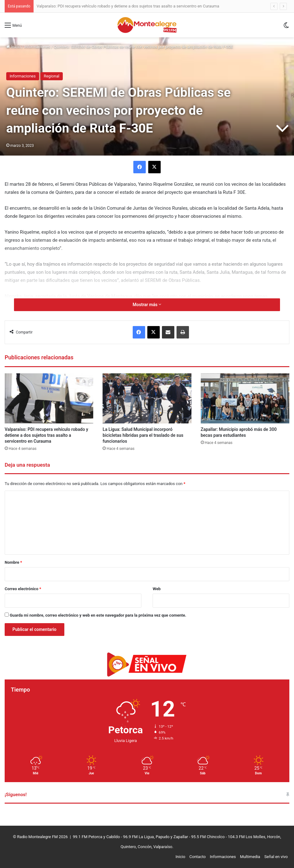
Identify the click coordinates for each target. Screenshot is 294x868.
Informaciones (37, 47)
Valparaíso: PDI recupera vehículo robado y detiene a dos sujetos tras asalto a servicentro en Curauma (128, 6)
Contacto (198, 857)
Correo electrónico (23, 589)
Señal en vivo (276, 857)
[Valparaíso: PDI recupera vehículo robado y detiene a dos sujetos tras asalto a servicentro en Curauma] (49, 398)
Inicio (13, 47)
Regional (52, 76)
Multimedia (250, 857)
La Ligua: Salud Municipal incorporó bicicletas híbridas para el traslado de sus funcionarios (143, 435)
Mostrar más (147, 305)
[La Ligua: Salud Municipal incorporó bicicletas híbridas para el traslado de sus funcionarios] (147, 398)
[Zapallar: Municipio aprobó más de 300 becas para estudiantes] (245, 398)
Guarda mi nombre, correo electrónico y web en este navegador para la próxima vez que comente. (98, 615)
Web (157, 589)
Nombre (13, 562)
